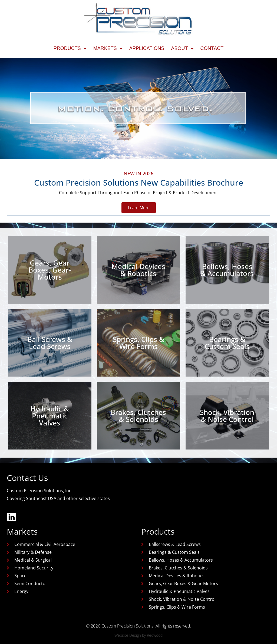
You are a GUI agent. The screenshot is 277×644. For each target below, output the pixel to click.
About (182, 48)
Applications (147, 48)
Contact (212, 48)
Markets (108, 48)
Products (70, 48)
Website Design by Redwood (138, 635)
